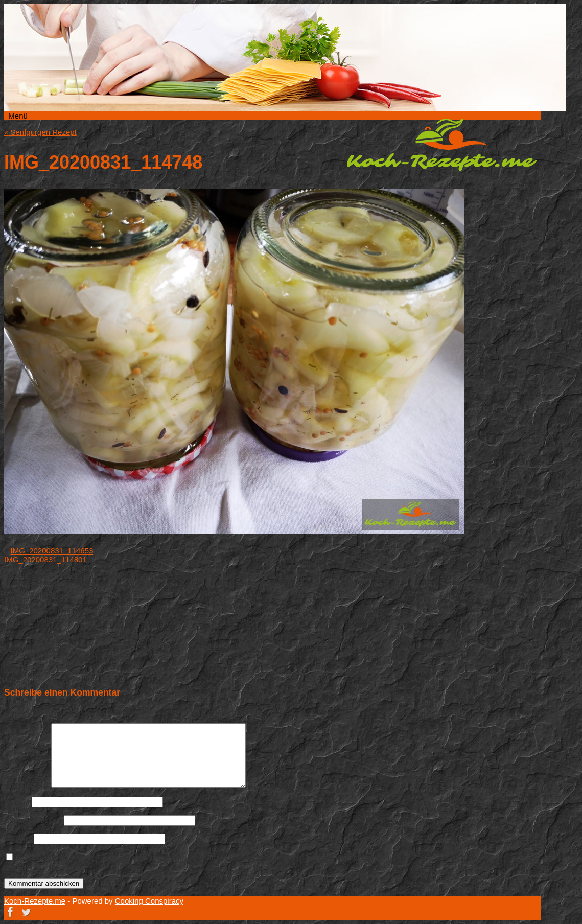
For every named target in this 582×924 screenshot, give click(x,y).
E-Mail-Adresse (33, 820)
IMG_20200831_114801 (45, 559)
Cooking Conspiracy (149, 901)
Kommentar (27, 785)
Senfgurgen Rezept (40, 132)
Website (18, 838)
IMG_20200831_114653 (52, 551)
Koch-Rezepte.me (441, 145)
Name (17, 802)
